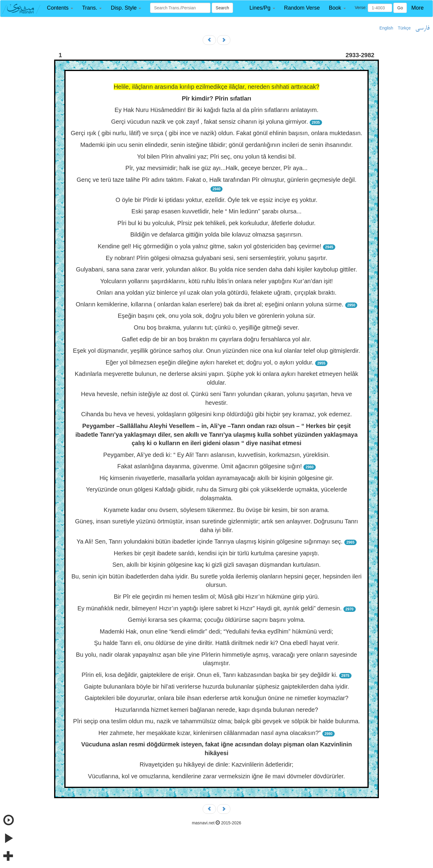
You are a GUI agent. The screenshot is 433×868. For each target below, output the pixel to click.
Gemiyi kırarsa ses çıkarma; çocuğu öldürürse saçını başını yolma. (216, 620)
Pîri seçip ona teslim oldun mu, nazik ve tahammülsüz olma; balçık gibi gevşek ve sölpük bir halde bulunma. (216, 721)
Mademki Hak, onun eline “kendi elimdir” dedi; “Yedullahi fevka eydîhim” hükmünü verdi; (216, 631)
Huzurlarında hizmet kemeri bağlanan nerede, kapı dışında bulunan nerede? (216, 710)
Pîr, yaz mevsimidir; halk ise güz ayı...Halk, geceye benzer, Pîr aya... (216, 168)
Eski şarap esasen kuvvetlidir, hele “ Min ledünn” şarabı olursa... (216, 211)
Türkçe (404, 28)
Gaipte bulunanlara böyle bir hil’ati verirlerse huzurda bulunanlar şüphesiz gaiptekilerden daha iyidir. (216, 687)
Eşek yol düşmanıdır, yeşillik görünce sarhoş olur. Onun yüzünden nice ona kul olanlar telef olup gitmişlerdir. (217, 351)
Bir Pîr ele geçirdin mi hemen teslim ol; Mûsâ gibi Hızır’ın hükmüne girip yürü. (216, 597)
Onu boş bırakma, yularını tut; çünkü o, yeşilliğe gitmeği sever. (216, 327)
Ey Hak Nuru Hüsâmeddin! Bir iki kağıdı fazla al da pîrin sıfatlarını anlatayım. (216, 110)
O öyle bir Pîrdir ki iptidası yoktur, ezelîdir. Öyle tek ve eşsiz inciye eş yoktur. (216, 200)
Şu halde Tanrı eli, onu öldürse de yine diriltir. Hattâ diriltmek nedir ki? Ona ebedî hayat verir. (217, 643)
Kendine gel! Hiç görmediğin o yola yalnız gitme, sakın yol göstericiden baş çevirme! (210, 246)
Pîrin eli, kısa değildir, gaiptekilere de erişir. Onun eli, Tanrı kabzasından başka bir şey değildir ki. (209, 675)
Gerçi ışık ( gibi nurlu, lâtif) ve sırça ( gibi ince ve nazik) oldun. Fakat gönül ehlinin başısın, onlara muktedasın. (216, 133)
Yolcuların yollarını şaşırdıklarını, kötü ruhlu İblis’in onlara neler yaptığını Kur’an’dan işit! (216, 281)
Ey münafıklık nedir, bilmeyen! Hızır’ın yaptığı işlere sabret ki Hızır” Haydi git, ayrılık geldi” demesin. (209, 608)
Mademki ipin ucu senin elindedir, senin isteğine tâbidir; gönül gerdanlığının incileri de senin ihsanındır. (216, 145)
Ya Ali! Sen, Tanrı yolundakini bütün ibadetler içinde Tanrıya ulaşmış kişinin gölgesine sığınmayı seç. (209, 541)
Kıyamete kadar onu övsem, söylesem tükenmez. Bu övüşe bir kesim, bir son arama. (216, 510)
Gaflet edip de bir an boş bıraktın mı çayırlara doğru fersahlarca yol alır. (216, 339)
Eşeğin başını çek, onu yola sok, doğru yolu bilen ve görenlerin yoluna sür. (216, 316)
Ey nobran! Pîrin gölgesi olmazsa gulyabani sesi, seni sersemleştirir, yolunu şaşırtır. (216, 258)
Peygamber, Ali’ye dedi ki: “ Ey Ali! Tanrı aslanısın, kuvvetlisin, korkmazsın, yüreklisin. (216, 455)
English (386, 28)
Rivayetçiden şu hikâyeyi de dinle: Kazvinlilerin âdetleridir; (216, 764)
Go (400, 8)
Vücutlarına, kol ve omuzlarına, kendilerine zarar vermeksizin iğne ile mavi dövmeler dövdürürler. (217, 776)
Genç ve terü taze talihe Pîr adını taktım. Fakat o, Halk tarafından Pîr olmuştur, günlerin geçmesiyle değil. (216, 180)
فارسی (422, 28)
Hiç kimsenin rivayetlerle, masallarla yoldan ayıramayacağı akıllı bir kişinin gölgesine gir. (216, 478)
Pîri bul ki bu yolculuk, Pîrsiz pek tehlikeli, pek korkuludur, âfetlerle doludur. (216, 223)
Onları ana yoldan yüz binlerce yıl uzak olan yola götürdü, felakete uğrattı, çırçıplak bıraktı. (216, 293)
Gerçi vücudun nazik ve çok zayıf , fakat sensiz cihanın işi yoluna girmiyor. (209, 122)
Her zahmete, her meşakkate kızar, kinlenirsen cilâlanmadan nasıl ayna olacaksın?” (209, 733)
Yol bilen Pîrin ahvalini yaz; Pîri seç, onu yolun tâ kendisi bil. (216, 157)
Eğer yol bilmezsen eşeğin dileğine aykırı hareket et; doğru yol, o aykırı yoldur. (209, 362)
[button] (60, 8)
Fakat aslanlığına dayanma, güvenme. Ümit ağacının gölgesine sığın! (210, 466)
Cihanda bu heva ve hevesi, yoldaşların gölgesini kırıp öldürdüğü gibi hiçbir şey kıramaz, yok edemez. (217, 414)
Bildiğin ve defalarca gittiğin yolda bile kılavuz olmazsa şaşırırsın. (216, 234)
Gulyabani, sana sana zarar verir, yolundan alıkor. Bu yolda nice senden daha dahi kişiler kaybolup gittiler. (216, 269)
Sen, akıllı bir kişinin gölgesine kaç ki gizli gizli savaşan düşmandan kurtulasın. (217, 565)
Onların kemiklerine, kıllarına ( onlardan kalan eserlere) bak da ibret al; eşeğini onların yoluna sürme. (210, 304)
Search (222, 8)
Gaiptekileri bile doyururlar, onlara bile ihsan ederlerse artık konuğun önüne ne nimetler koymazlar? (216, 698)
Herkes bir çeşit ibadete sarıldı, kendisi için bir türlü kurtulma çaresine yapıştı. (216, 553)
